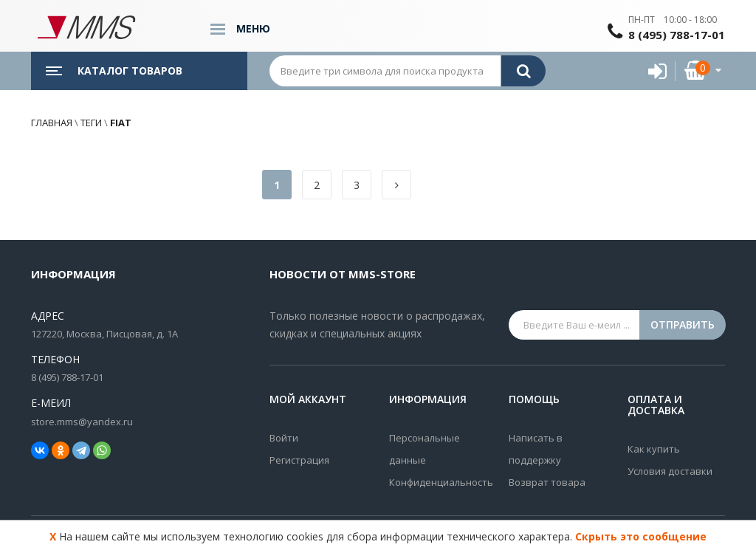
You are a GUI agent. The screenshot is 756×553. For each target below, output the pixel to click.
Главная (52, 123)
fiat (120, 123)
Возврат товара (547, 482)
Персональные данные (425, 449)
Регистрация (299, 460)
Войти (284, 438)
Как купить (654, 449)
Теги (91, 123)
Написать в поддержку (536, 449)
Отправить (683, 324)
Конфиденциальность (438, 482)
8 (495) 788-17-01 (677, 35)
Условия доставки (670, 471)
